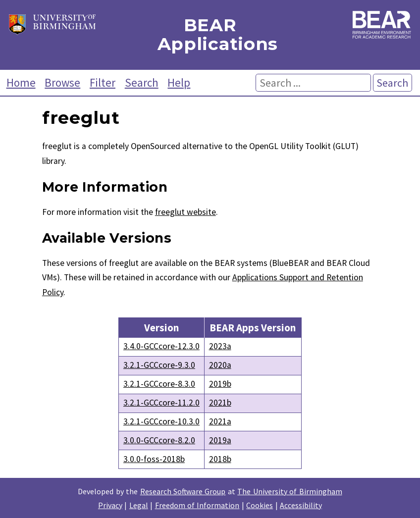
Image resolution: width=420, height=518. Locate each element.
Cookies (260, 505)
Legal (139, 505)
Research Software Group (183, 491)
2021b (220, 403)
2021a (220, 421)
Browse (62, 82)
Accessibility (301, 505)
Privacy (110, 505)
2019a (220, 440)
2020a (220, 365)
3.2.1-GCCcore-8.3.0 (159, 384)
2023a (220, 346)
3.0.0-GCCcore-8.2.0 (159, 440)
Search (142, 82)
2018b (220, 459)
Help (179, 82)
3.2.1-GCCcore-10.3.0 (161, 421)
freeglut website (185, 212)
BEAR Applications (210, 35)
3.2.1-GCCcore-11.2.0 (161, 403)
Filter (103, 82)
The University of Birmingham (289, 491)
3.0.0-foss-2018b (154, 459)
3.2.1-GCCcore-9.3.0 (159, 365)
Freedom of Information (197, 505)
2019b (220, 384)
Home (21, 82)
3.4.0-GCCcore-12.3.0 (161, 346)
